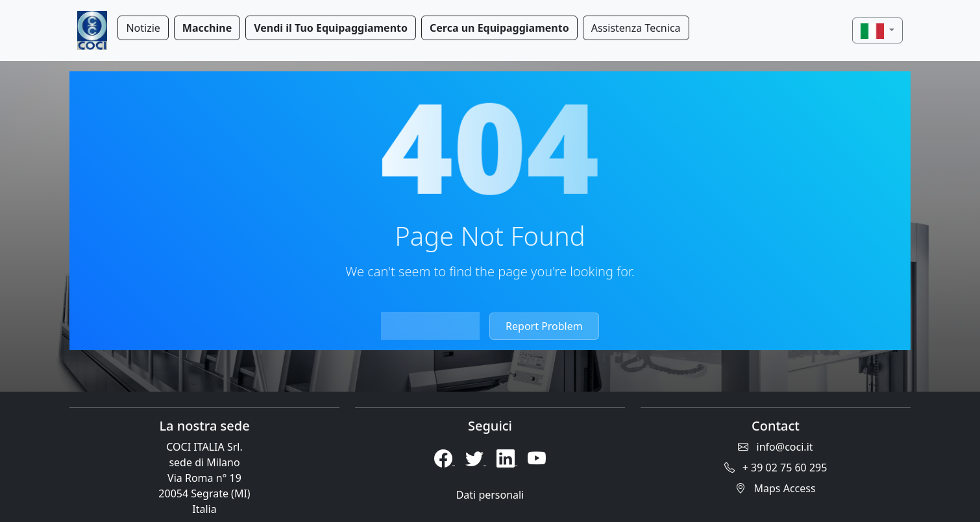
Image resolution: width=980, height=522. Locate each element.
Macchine (207, 28)
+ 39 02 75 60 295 (776, 468)
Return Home (430, 326)
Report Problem (544, 326)
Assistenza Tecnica (636, 28)
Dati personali (490, 495)
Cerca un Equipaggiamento (499, 28)
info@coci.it (775, 447)
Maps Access (775, 488)
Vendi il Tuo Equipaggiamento (331, 28)
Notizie (143, 28)
